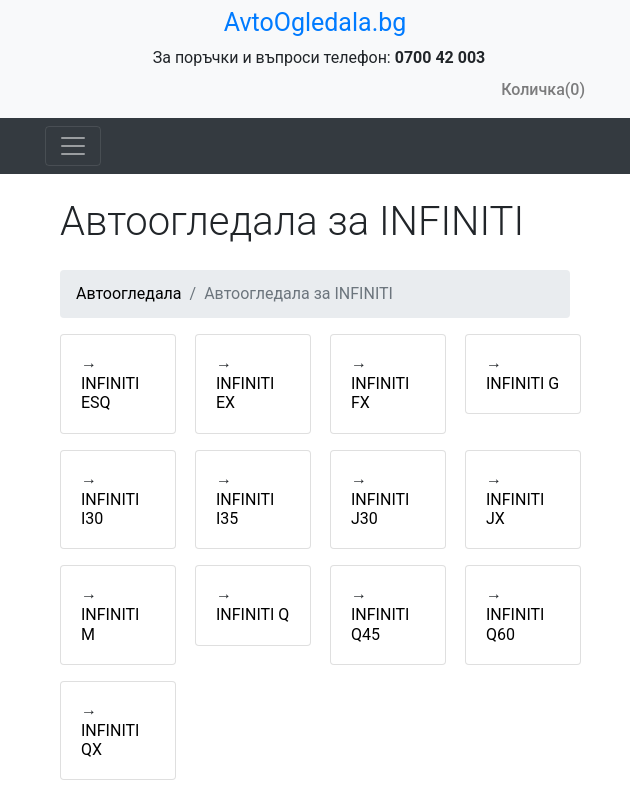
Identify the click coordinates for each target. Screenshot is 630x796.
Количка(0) (543, 89)
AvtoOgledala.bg (315, 22)
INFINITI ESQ (110, 393)
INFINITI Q (252, 614)
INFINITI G (522, 383)
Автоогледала (129, 293)
